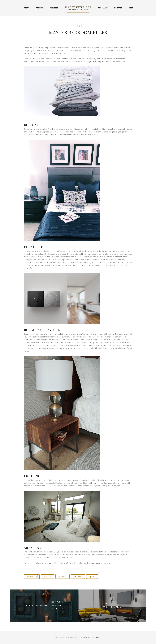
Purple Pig (98, 637)
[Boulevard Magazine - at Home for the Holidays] (44, 606)
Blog (79, 26)
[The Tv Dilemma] (112, 606)
